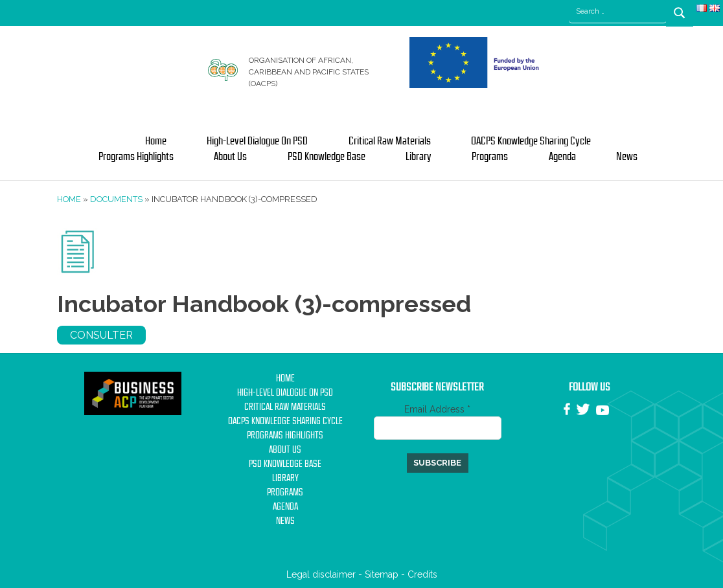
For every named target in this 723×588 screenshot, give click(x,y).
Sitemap (382, 574)
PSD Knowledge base (327, 157)
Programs (490, 157)
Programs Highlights (136, 157)
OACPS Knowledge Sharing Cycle (531, 141)
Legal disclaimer (321, 574)
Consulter (101, 335)
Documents (116, 199)
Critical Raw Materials (390, 141)
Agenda (562, 157)
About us (230, 157)
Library (419, 157)
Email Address (437, 409)
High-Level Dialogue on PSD (257, 141)
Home (156, 141)
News (627, 157)
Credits (422, 574)
